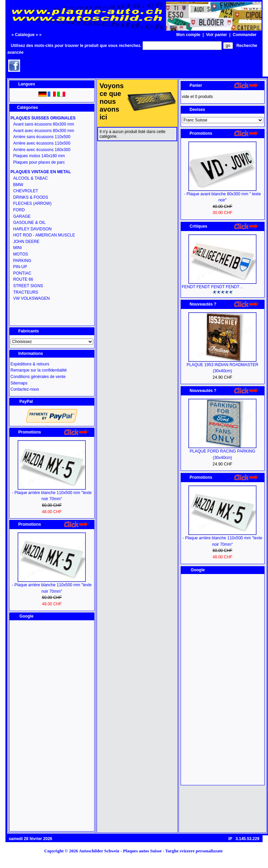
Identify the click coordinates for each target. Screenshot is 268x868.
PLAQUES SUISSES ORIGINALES (43, 118)
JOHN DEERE (26, 242)
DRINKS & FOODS (31, 197)
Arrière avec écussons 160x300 (42, 150)
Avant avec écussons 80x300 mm (44, 131)
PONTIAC (22, 273)
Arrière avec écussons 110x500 (42, 143)
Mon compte (188, 35)
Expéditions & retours (30, 364)
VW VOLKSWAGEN (32, 298)
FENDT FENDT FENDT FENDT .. (212, 287)
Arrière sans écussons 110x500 (42, 137)
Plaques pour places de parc (39, 162)
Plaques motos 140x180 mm (39, 156)
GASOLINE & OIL (29, 223)
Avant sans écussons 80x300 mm (44, 124)
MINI (18, 248)
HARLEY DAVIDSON (32, 229)
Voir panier (217, 35)
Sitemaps (19, 383)
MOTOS (21, 254)
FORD (19, 210)
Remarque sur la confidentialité (39, 370)
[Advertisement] (52, 726)
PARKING (22, 261)
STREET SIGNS (28, 286)
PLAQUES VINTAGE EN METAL (41, 172)
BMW (18, 185)
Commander (245, 35)
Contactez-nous (25, 389)
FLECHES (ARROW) (32, 203)
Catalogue (25, 35)
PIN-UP (20, 267)
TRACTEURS (26, 292)
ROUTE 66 (23, 279)
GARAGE (22, 216)
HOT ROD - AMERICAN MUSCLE (44, 235)
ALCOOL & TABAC (31, 178)
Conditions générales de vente (38, 377)
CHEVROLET (26, 191)
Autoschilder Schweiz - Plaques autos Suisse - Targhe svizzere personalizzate (153, 851)
